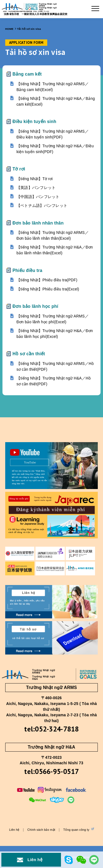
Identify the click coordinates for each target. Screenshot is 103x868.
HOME (9, 29)
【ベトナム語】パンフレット (42, 206)
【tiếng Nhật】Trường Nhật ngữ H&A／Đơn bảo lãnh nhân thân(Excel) (55, 250)
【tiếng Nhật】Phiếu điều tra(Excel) (48, 289)
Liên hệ (14, 830)
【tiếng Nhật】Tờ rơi (35, 179)
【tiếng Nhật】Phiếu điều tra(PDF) (47, 280)
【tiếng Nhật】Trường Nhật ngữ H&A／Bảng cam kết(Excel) (56, 102)
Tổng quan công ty (79, 830)
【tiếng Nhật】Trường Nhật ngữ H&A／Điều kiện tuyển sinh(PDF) (55, 149)
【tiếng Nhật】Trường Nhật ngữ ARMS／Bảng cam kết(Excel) (53, 87)
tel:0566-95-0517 (51, 771)
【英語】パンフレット (36, 188)
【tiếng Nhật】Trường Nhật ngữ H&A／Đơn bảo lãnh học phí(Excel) (55, 334)
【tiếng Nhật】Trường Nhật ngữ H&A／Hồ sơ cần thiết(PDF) (54, 381)
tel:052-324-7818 (51, 729)
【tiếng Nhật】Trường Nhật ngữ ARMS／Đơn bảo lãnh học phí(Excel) (53, 319)
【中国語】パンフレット (38, 197)
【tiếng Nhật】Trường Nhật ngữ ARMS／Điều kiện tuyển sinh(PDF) (53, 134)
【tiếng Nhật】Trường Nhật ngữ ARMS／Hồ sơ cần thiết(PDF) (55, 367)
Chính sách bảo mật (41, 830)
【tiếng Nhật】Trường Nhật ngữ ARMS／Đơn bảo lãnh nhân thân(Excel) (53, 236)
